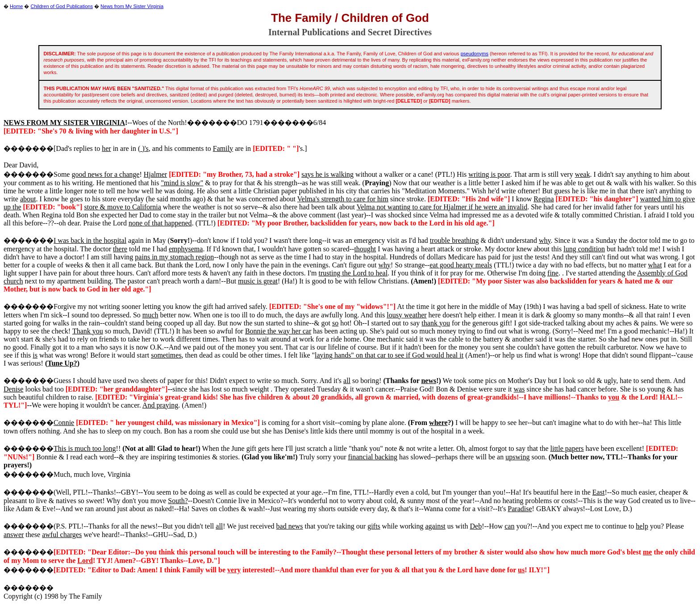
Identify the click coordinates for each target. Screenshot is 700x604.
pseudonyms (475, 54)
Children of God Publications (62, 6)
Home (16, 6)
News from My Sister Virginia (132, 6)
